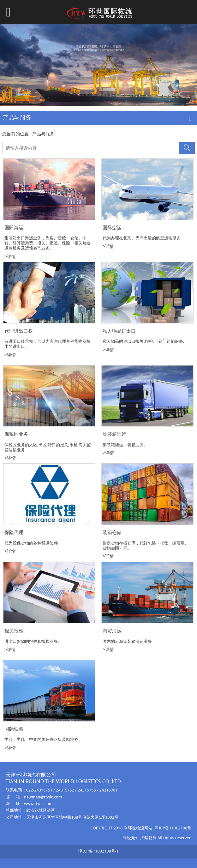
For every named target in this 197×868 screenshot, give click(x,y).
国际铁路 (14, 729)
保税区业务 (16, 434)
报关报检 (14, 631)
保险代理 (14, 532)
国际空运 (112, 228)
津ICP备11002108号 (173, 828)
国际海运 (14, 228)
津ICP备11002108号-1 (98, 851)
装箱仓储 (112, 532)
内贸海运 (112, 631)
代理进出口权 (19, 331)
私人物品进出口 (119, 331)
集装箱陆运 (114, 434)
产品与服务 (43, 134)
